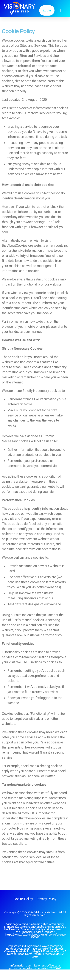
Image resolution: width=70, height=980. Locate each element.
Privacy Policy (46, 899)
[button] (61, 10)
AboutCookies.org (20, 245)
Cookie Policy (23, 899)
